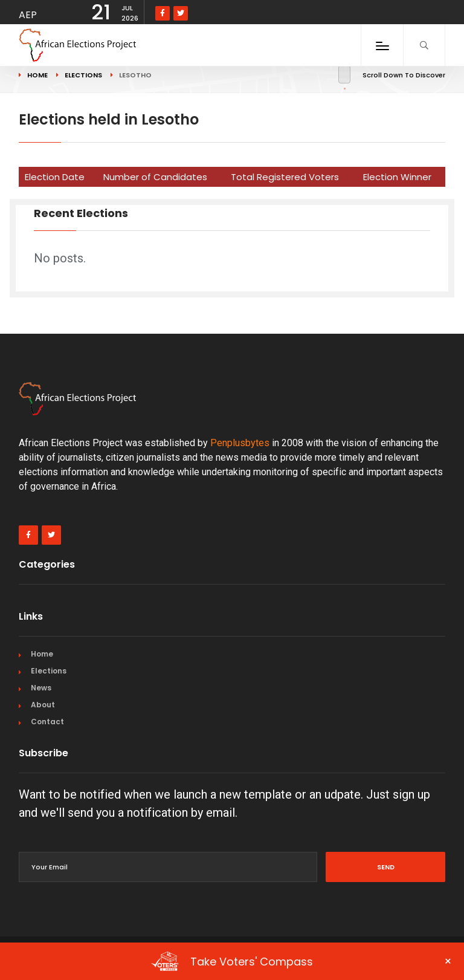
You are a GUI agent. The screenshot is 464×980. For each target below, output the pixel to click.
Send (386, 867)
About (43, 705)
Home (42, 654)
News (41, 688)
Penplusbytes (240, 443)
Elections (49, 671)
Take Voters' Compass (301, 961)
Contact (47, 722)
